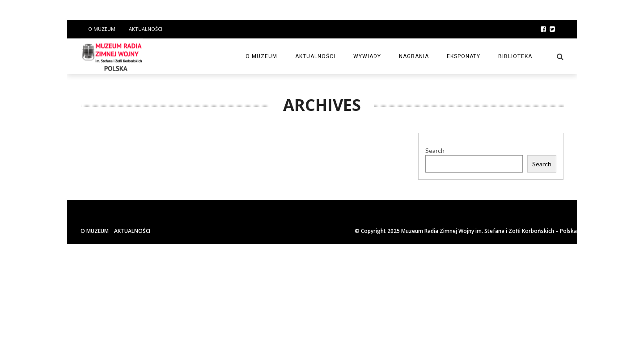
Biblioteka (515, 56)
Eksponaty (464, 56)
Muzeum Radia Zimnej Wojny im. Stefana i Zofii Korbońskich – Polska (489, 231)
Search (435, 150)
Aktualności (146, 29)
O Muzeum (102, 29)
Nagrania (414, 56)
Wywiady (367, 56)
